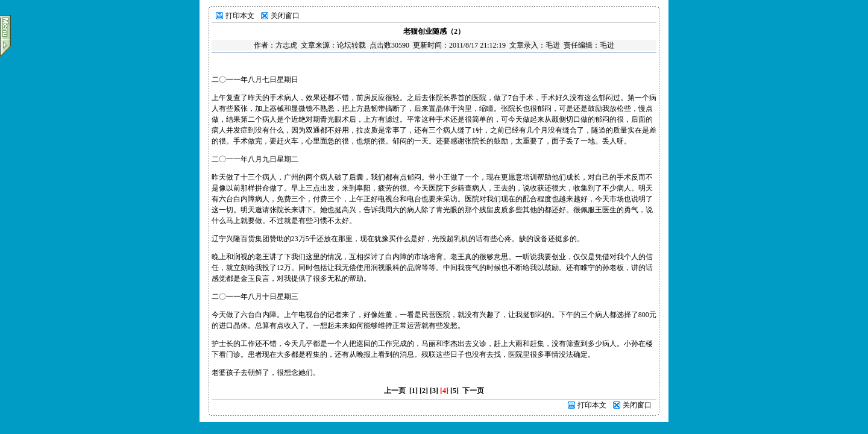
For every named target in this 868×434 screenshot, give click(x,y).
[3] (434, 391)
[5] (454, 391)
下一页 (473, 391)
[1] (414, 391)
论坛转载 (351, 45)
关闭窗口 (285, 16)
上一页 (395, 391)
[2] (424, 391)
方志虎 (286, 45)
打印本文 (240, 16)
